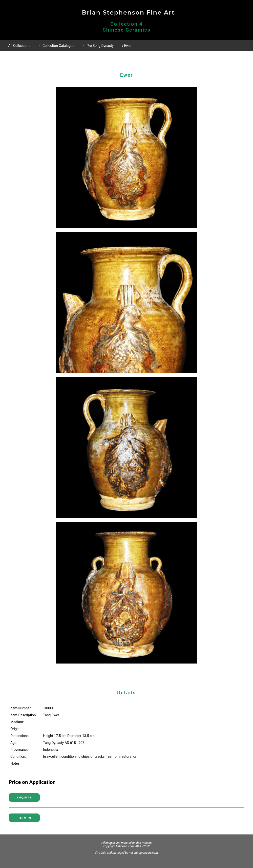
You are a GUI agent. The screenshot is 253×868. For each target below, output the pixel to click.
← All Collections (17, 46)
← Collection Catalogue (56, 46)
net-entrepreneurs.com (144, 853)
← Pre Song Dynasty (98, 46)
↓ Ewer (127, 46)
